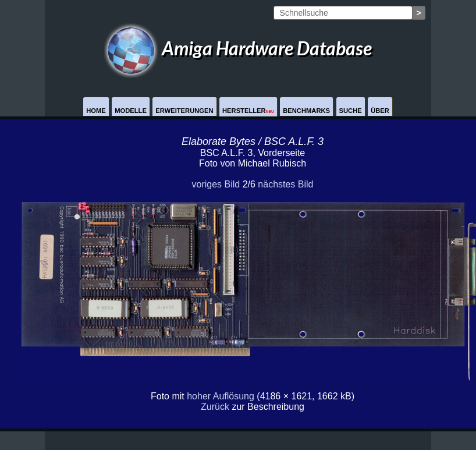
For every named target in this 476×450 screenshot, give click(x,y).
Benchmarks (306, 111)
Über (380, 111)
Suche (351, 111)
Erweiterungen (184, 111)
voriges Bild (216, 184)
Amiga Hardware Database (238, 48)
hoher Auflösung (221, 396)
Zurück (215, 407)
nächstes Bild (285, 184)
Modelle (131, 111)
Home (96, 111)
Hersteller (248, 111)
